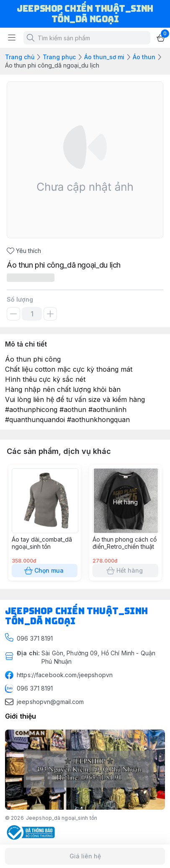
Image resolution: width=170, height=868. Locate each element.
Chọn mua (45, 571)
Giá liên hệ (85, 856)
